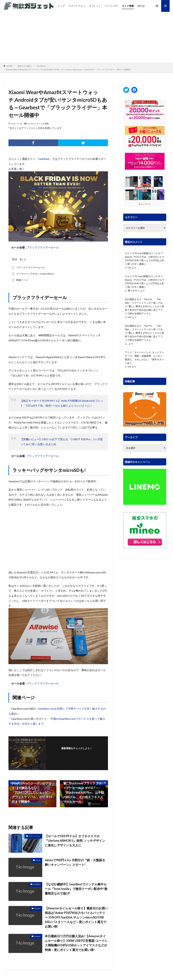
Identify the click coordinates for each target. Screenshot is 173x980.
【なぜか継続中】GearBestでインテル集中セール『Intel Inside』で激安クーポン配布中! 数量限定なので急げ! (76, 889)
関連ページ (20, 280)
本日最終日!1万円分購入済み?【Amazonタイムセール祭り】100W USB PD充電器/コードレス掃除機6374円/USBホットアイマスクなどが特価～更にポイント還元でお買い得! (76, 943)
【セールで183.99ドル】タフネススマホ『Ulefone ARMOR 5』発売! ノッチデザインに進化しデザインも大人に (75, 841)
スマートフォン (77, 6)
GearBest (41, 66)
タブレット (95, 6)
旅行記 (141, 6)
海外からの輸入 (25, 66)
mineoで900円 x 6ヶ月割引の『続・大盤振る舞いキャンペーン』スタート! (75, 862)
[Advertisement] (86, 37)
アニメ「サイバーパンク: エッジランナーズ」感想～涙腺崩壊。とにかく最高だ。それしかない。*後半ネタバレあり (144, 358)
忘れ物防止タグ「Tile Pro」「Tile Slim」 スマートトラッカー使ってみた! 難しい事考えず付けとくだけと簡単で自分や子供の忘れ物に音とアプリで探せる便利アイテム (144, 306)
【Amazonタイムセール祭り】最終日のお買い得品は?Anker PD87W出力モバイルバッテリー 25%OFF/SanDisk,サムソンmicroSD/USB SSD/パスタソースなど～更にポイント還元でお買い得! (76, 917)
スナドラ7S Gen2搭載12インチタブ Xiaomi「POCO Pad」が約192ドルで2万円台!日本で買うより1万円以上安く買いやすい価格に (145, 259)
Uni (129, 267)
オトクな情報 (43, 124)
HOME (9, 66)
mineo (38, 860)
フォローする (77, 753)
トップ (61, 6)
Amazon (37, 908)
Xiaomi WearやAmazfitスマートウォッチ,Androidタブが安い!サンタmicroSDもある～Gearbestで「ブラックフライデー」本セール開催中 (68, 70)
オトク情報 (128, 6)
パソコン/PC (111, 6)
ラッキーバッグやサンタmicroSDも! (33, 274)
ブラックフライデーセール (43, 247)
